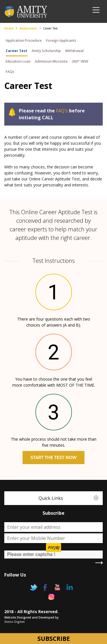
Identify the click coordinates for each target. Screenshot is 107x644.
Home (9, 28)
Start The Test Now (53, 457)
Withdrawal (74, 51)
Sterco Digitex (15, 622)
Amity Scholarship (46, 51)
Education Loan (18, 61)
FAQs (10, 72)
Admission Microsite (51, 61)
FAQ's (62, 111)
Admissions (28, 28)
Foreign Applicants (61, 40)
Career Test (17, 51)
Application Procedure (24, 40)
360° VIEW (80, 61)
